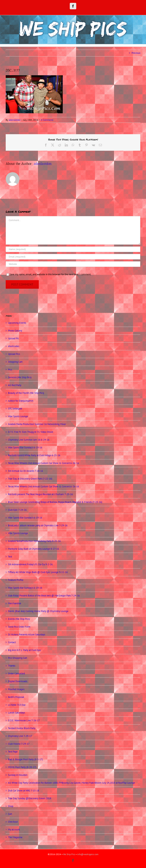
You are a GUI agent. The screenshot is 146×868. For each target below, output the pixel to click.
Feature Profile (16, 580)
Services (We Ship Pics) (20, 377)
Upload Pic (13, 338)
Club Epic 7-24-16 (17, 510)
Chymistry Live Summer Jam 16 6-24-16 (29, 440)
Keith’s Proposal (16, 697)
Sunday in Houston (18, 775)
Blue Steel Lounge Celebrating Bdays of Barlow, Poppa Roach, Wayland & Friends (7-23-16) (55, 502)
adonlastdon (15, 120)
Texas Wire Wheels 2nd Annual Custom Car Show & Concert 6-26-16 (43, 463)
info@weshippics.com (88, 854)
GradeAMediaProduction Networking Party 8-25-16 (34, 541)
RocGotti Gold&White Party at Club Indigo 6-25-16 (34, 455)
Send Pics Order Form (19, 627)
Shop (11, 806)
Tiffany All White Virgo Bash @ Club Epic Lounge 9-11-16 (38, 572)
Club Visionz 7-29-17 (19, 744)
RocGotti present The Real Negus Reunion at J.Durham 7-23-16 (40, 494)
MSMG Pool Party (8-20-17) (22, 767)
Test (10, 557)
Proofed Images (16, 689)
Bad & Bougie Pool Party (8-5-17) (25, 759)
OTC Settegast (15, 409)
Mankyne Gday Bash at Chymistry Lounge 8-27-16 (33, 549)
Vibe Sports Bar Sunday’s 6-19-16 (25, 447)
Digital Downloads (18, 681)
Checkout (13, 822)
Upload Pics (14, 354)
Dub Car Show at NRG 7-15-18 (24, 791)
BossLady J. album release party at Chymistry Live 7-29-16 (38, 525)
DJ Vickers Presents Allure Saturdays (27, 635)
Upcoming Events (17, 323)
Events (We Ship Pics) (19, 619)
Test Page (13, 752)
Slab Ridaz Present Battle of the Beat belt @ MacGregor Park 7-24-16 (44, 596)
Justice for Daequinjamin (21, 401)
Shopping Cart (15, 362)
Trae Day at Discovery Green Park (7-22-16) (30, 479)
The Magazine (15, 837)
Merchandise (15, 603)
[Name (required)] (73, 249)
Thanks (12, 666)
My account (14, 830)
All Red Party (15, 385)
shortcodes (14, 346)
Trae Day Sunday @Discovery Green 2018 (30, 798)
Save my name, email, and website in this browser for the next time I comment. (50, 274)
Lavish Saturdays (16, 713)
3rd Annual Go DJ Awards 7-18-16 (25, 471)
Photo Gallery (15, 331)
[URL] (73, 264)
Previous (136, 53)
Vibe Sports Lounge (18, 416)
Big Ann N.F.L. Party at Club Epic (25, 650)
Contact (12, 642)
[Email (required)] (73, 257)
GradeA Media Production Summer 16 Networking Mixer (37, 424)
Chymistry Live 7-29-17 (20, 736)
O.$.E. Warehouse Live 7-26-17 (24, 720)
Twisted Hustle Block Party (22, 728)
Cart (10, 814)
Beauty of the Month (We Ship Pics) (26, 393)
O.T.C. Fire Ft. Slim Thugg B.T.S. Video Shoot (31, 432)
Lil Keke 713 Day (17, 705)
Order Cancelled (16, 673)
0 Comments (47, 120)
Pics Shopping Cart (17, 658)
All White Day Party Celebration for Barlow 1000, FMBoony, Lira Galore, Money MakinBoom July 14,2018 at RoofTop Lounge (71, 783)
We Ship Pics (69, 854)
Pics (10, 370)
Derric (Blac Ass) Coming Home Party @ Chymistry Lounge (38, 611)
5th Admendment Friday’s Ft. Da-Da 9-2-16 (30, 564)
